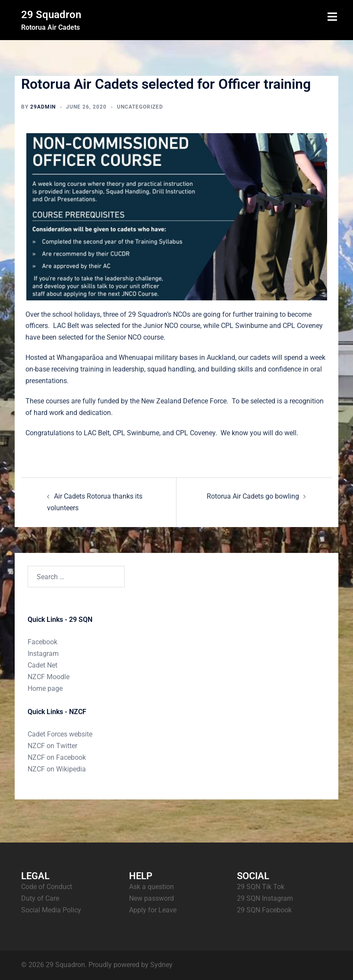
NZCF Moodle (49, 677)
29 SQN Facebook (264, 910)
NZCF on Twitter (52, 746)
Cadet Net (43, 665)
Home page (45, 688)
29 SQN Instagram (265, 898)
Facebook (43, 642)
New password (151, 898)
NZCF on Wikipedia (57, 769)
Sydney (161, 965)
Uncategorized (140, 107)
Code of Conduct (47, 887)
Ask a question (151, 887)
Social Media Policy (51, 910)
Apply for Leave (153, 910)
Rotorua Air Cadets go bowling (253, 496)
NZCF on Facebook (57, 757)
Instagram (43, 654)
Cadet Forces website (60, 734)
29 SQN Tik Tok (261, 887)
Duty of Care (40, 898)
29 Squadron (51, 15)
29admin (43, 107)
